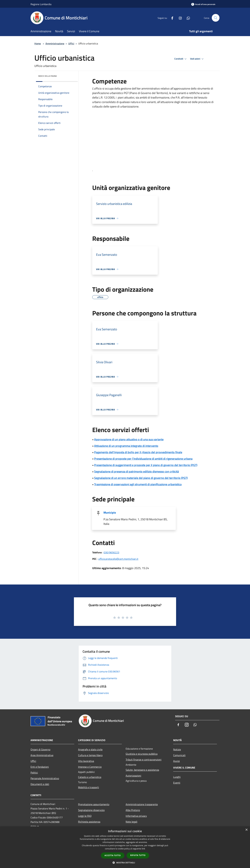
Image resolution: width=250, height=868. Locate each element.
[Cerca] (216, 18)
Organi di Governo (40, 749)
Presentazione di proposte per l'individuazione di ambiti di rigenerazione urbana (143, 459)
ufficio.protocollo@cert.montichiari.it (118, 559)
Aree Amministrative (42, 755)
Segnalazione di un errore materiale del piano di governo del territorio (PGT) (141, 478)
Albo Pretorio (133, 810)
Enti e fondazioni (40, 767)
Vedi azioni (197, 59)
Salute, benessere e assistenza (142, 770)
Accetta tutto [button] (113, 855)
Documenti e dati (40, 784)
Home (38, 43)
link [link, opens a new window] (143, 849)
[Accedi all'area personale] (203, 4)
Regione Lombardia (41, 4)
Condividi (181, 59)
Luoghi (177, 777)
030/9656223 (111, 552)
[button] (125, 863)
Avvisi (176, 761)
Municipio (110, 513)
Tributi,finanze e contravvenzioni (144, 760)
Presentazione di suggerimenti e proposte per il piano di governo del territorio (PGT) (146, 465)
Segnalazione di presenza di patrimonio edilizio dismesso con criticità (136, 471)
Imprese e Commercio (90, 767)
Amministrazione (55, 43)
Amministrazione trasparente (142, 804)
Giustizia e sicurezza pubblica (142, 754)
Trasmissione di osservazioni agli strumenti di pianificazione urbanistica (138, 484)
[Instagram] (179, 18)
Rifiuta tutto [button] (138, 855)
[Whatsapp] (187, 18)
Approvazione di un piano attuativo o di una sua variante (129, 439)
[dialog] (125, 847)
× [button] (246, 830)
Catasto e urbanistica (90, 777)
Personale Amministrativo (45, 778)
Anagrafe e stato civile (90, 749)
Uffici (71, 43)
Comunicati (179, 755)
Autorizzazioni (133, 776)
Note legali (132, 822)
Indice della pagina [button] (47, 76)
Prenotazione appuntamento (94, 804)
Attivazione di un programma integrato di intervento (126, 446)
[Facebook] (171, 18)
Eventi (177, 783)
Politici (34, 773)
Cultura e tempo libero (90, 755)
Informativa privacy (136, 816)
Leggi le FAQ (85, 816)
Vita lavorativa (86, 761)
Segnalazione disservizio (91, 810)
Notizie (177, 749)
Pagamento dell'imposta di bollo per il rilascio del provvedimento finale (138, 452)
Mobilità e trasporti (89, 787)
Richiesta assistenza (89, 822)
